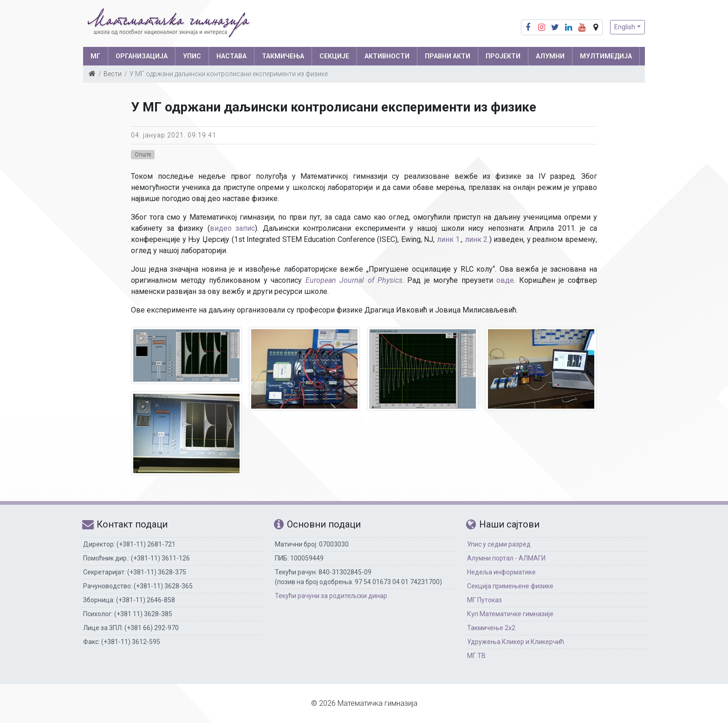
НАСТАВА (231, 56)
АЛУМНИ (550, 56)
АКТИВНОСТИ (387, 56)
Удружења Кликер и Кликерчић (516, 642)
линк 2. (477, 239)
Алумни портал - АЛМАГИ (506, 558)
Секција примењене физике (510, 586)
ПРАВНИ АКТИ (448, 56)
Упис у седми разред (499, 544)
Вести (113, 74)
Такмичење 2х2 (491, 628)
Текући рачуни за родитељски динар (331, 596)
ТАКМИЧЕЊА (283, 56)
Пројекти (503, 56)
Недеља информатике (501, 572)
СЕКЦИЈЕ (334, 56)
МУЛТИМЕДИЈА (606, 56)
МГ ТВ (476, 656)
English (625, 27)
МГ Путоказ (484, 600)
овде (505, 280)
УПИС (192, 56)
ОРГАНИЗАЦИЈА (142, 56)
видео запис (233, 228)
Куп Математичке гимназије (510, 614)
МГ (95, 56)
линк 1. (449, 239)
